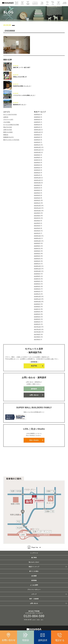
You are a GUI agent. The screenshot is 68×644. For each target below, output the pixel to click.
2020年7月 (37, 248)
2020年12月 (37, 236)
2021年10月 (37, 211)
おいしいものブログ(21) (10, 114)
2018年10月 (37, 301)
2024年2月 (37, 142)
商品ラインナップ (34, 567)
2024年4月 (37, 137)
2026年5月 (37, 117)
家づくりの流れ (34, 571)
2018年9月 (37, 304)
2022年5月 (37, 193)
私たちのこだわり (34, 562)
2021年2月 (37, 231)
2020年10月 (37, 241)
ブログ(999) (7, 122)
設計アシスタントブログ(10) (11, 140)
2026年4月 (37, 119)
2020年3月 (37, 259)
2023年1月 (37, 175)
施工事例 (34, 558)
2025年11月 (37, 132)
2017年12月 (37, 327)
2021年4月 (37, 226)
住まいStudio (34, 440)
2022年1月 (37, 203)
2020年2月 (37, 261)
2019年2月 (37, 291)
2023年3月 (37, 170)
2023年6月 (37, 162)
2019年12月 (37, 266)
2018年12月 (37, 296)
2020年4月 (37, 256)
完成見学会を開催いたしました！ (22, 86)
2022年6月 (37, 190)
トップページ (34, 553)
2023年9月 (37, 155)
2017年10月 (37, 332)
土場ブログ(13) (8, 130)
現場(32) (6, 135)
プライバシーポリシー (34, 590)
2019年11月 (37, 269)
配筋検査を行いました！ (20, 105)
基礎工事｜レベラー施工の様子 (22, 67)
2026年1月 (37, 127)
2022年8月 (37, 185)
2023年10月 (37, 152)
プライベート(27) (8, 119)
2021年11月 (37, 208)
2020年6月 (37, 251)
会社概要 (34, 576)
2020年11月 (37, 238)
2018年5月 (37, 314)
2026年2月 (37, 125)
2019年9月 (37, 274)
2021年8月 (37, 216)
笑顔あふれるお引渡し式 (20, 77)
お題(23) (6, 117)
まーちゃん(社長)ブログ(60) (11, 125)
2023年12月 (37, 147)
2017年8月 (37, 337)
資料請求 (34, 389)
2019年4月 (37, 286)
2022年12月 (37, 178)
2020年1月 (37, 264)
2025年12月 (37, 130)
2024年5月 (37, 135)
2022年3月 (37, 198)
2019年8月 (37, 276)
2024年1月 (37, 145)
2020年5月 (37, 253)
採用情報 (34, 580)
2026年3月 (37, 122)
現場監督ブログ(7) (8, 137)
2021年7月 (37, 218)
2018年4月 (37, 317)
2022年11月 (37, 180)
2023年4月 (37, 168)
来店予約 (34, 366)
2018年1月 (37, 324)
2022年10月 (37, 183)
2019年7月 (37, 279)
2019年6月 (37, 281)
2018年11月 (37, 299)
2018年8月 (37, 307)
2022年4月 (37, 195)
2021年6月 (37, 221)
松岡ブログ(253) (8, 132)
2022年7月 (37, 188)
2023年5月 (37, 165)
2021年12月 (37, 205)
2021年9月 (37, 213)
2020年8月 (37, 246)
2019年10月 (37, 271)
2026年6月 (37, 114)
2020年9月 (37, 243)
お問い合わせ (34, 395)
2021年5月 (37, 223)
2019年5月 (37, 284)
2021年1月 (37, 233)
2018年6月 (37, 312)
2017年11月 (37, 329)
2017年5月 (37, 339)
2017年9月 (37, 334)
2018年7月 (37, 309)
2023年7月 (37, 160)
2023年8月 (37, 157)
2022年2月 (37, 200)
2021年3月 (37, 228)
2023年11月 (37, 150)
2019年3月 (37, 289)
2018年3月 (37, 319)
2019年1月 (37, 294)
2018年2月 (37, 322)
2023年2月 (37, 173)
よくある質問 (34, 585)
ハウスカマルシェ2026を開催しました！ (24, 95)
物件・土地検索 (34, 599)
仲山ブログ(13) (8, 127)
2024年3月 (37, 140)
